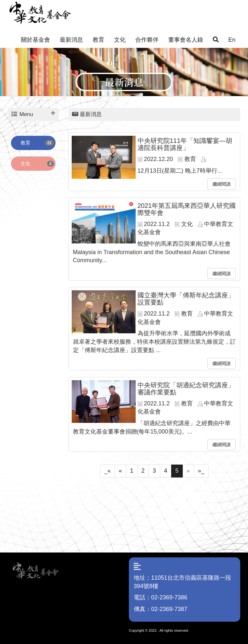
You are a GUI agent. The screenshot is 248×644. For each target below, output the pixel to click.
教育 (98, 40)
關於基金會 (36, 40)
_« (108, 471)
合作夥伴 (147, 40)
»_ (201, 471)
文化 (120, 40)
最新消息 (71, 40)
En (232, 40)
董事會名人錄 (186, 40)
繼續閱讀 (222, 184)
